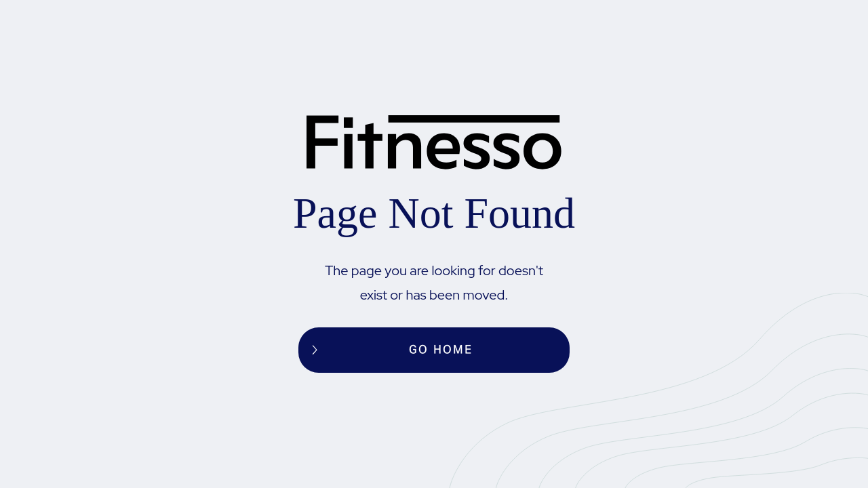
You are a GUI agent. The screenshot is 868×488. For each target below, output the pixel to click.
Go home (441, 350)
